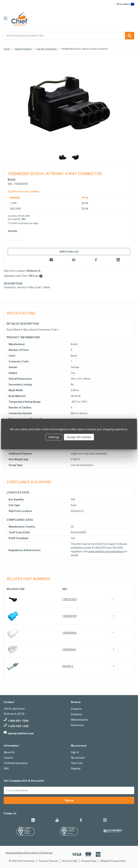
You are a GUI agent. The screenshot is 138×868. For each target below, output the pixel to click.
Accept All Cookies (79, 437)
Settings (54, 437)
